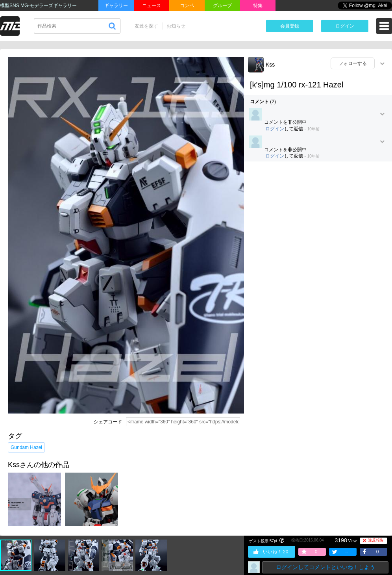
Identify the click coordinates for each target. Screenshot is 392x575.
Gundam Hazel (26, 447)
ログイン (345, 26)
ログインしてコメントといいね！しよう (325, 567)
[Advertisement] (84, 254)
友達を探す (146, 26)
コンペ (187, 6)
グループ (222, 6)
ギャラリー (116, 6)
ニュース (152, 6)
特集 (258, 6)
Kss (270, 65)
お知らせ (176, 26)
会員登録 (290, 26)
